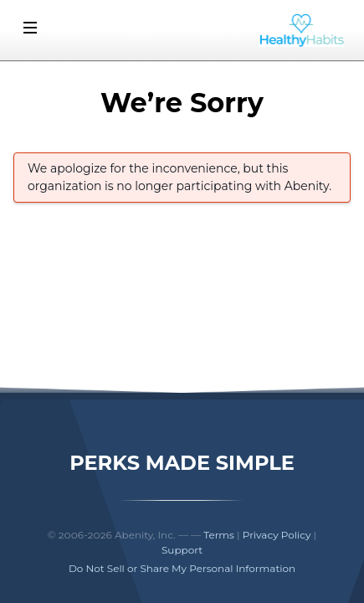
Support (182, 550)
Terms (219, 535)
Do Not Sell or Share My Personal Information (182, 568)
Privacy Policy (277, 535)
